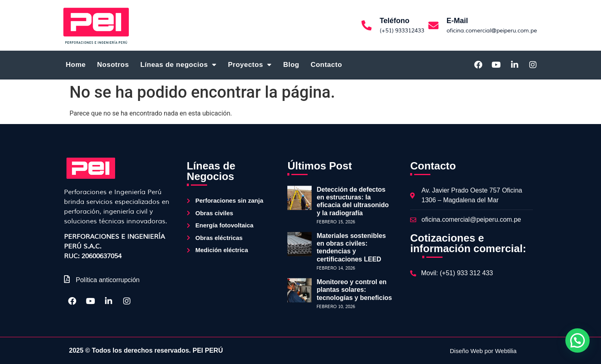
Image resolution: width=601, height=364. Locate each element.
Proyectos (250, 65)
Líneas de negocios (178, 65)
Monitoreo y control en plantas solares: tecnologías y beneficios (354, 290)
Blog (291, 65)
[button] (577, 340)
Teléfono (395, 21)
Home (76, 65)
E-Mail (457, 21)
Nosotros (113, 65)
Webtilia (506, 351)
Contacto (326, 65)
